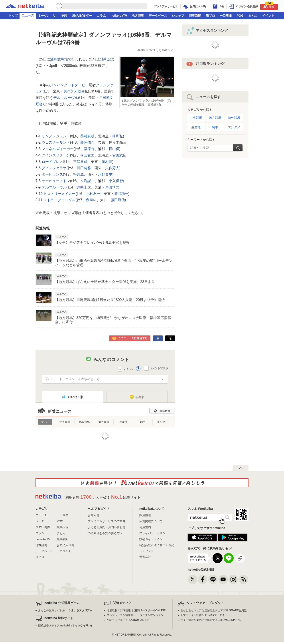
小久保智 (116, 181)
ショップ (178, 16)
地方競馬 (138, 16)
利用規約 (145, 527)
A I (54, 16)
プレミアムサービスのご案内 (107, 521)
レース (43, 16)
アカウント (64, 551)
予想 (64, 16)
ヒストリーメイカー (59, 194)
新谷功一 (121, 194)
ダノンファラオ (53, 168)
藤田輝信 (118, 200)
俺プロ (210, 16)
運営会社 (145, 557)
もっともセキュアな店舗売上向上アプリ (213, 610)
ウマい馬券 (43, 527)
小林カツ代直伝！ (128, 620)
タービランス (52, 174)
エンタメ (162, 422)
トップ (13, 16)
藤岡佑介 (87, 142)
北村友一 (93, 194)
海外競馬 (104, 422)
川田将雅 (84, 168)
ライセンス (147, 551)
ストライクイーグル (59, 200)
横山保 (114, 149)
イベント (268, 16)
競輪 (269, 6)
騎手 (143, 422)
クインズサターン (55, 155)
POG (240, 16)
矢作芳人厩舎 (74, 91)
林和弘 (118, 136)
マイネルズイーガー (57, 149)
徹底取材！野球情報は (136, 610)
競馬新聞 (195, 16)
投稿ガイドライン (151, 539)
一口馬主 (226, 16)
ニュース (28, 15)
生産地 (123, 422)
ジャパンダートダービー (69, 85)
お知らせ (94, 515)
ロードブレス (52, 162)
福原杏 (89, 149)
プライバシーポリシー (154, 533)
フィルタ (128, 369)
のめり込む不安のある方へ (105, 533)
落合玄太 (87, 155)
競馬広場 (63, 527)
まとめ (253, 16)
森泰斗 (91, 200)
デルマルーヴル (66, 98)
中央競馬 (65, 422)
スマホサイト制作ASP (204, 615)
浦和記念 (107, 59)
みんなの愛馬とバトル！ (65, 610)
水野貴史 (105, 174)
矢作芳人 (112, 168)
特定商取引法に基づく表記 (157, 545)
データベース (158, 16)
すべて (45, 422)
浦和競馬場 (59, 59)
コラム (101, 16)
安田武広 (119, 155)
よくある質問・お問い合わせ (107, 527)
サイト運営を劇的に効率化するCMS (211, 620)
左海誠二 (87, 181)
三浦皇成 (80, 162)
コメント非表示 (159, 368)
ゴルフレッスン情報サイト (135, 615)
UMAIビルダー (82, 16)
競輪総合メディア (65, 626)
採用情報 (145, 515)
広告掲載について (151, 521)
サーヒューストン (55, 181)
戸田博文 (112, 187)
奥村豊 (107, 162)
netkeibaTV (119, 16)
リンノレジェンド (55, 136)
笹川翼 (79, 174)
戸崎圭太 (84, 187)
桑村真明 (87, 136)
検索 (238, 148)
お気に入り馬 (65, 545)
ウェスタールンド (55, 142)
